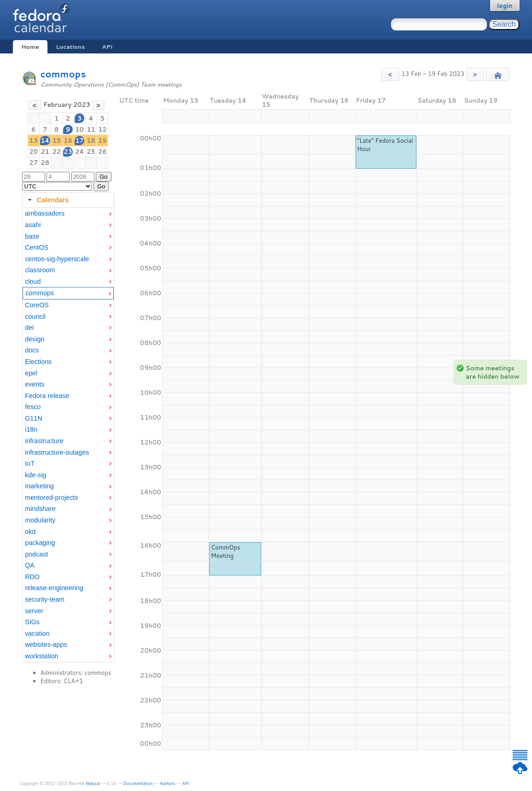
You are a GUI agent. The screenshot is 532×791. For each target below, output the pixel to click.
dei (29, 328)
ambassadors (45, 213)
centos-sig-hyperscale (57, 259)
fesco (33, 407)
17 (79, 141)
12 (102, 129)
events (35, 384)
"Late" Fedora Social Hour (385, 145)
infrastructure (44, 441)
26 (102, 152)
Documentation (138, 783)
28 (45, 163)
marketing (39, 486)
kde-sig (35, 475)
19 (102, 141)
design (35, 339)
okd (30, 532)
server (34, 611)
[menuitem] (68, 214)
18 (91, 141)
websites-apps (46, 645)
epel (31, 373)
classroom (40, 270)
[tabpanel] (68, 435)
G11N (33, 418)
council (35, 316)
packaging (40, 543)
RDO (32, 577)
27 (33, 163)
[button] (390, 74)
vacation (37, 633)
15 (56, 141)
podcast (36, 554)
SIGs (32, 622)
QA (30, 565)
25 (91, 152)
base (32, 236)
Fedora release (47, 396)
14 (45, 141)
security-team (45, 599)
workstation (41, 656)
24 (79, 152)
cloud (33, 281)
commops (63, 74)
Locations (70, 47)
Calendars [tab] (47, 200)
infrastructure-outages (57, 452)
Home (30, 47)
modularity (40, 520)
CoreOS (37, 305)
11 (91, 129)
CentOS (37, 247)
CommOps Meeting (226, 551)
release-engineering (54, 588)
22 (56, 152)
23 (68, 152)
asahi (33, 225)
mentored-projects (51, 498)
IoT (30, 463)
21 (45, 152)
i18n (31, 429)
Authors (167, 783)
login (505, 6)
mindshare (40, 509)
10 (79, 129)
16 (68, 141)
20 (33, 152)
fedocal (93, 783)
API (107, 47)
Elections (38, 362)
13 (33, 141)
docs (32, 350)
